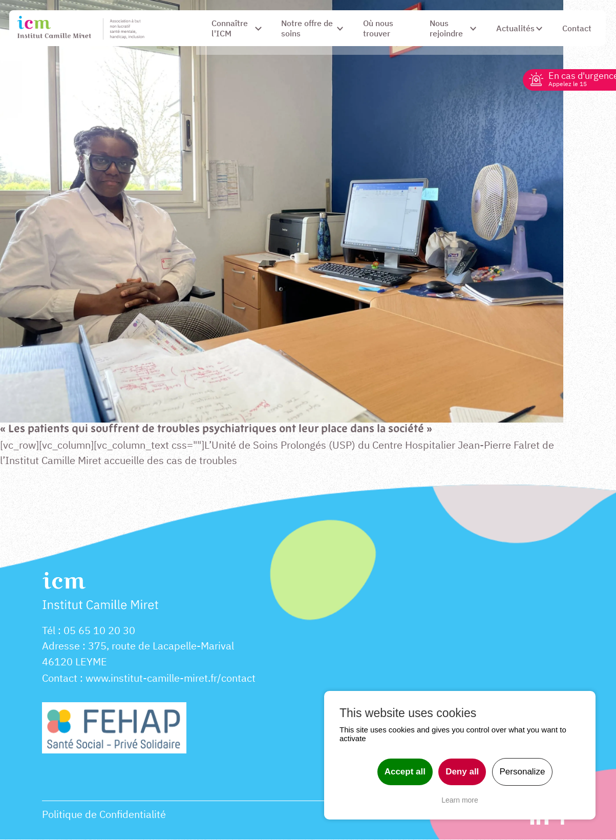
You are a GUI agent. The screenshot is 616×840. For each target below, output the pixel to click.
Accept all (405, 772)
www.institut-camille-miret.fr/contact (171, 679)
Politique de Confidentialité (104, 815)
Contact (60, 679)
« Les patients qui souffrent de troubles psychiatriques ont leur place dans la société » (220, 429)
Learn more (460, 800)
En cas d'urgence (576, 79)
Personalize (523, 772)
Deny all (462, 772)
